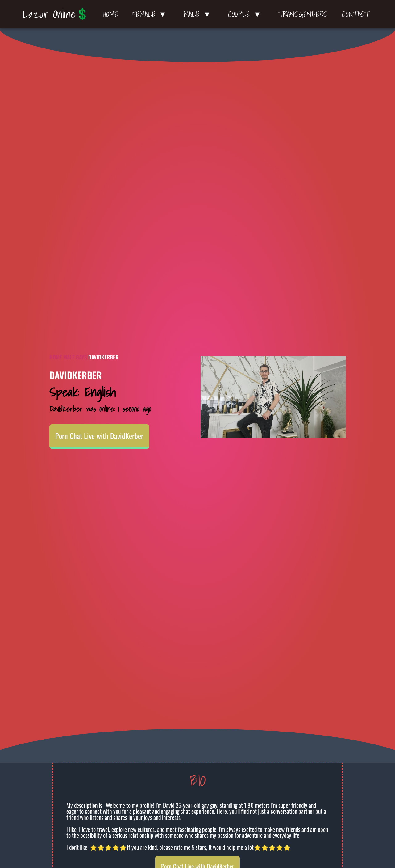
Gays (81, 357)
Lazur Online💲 (56, 14)
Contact (355, 14)
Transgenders (303, 14)
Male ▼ (199, 14)
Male (69, 357)
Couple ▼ (246, 14)
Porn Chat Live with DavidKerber (99, 436)
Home (110, 14)
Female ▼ (151, 14)
